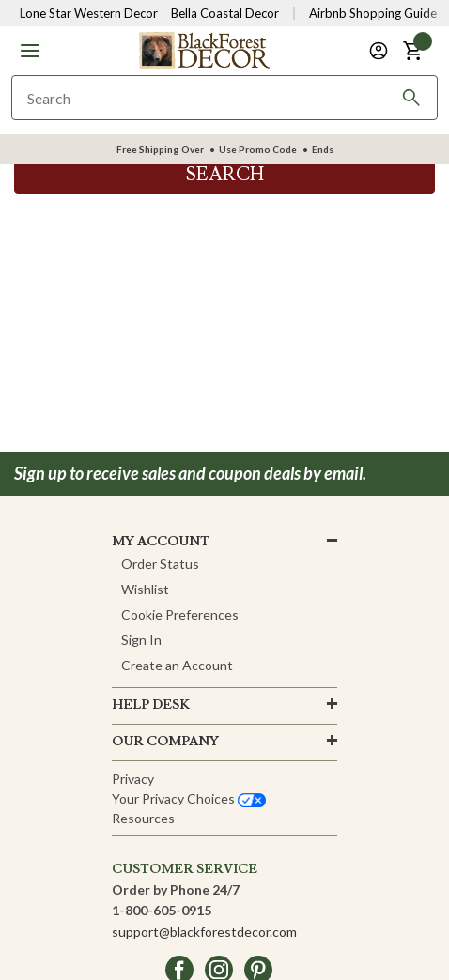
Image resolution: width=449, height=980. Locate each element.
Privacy (133, 779)
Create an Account (177, 665)
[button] (30, 51)
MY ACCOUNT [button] (161, 542)
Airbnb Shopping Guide (373, 13)
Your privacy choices (189, 798)
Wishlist (145, 589)
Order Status (160, 564)
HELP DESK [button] (151, 705)
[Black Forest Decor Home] (204, 49)
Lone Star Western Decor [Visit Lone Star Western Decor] (89, 13)
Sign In (141, 640)
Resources (143, 818)
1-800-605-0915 (162, 910)
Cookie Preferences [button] (180, 614)
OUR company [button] (165, 742)
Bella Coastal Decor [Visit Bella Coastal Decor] (225, 13)
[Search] (411, 98)
